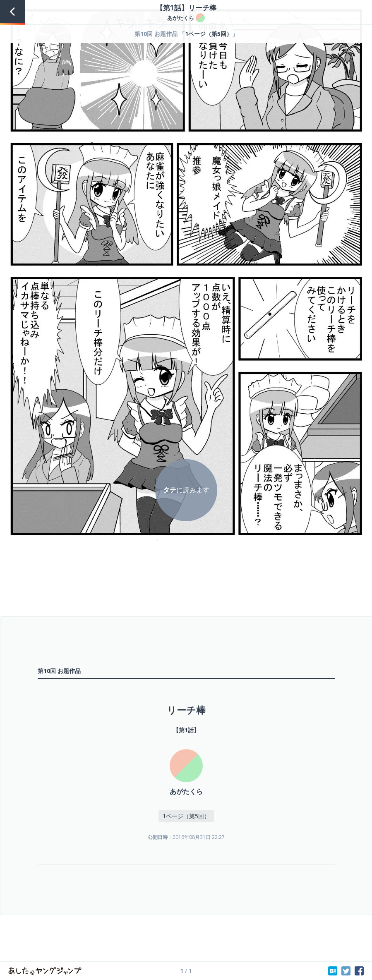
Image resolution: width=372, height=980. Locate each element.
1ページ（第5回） (209, 34)
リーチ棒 (186, 710)
